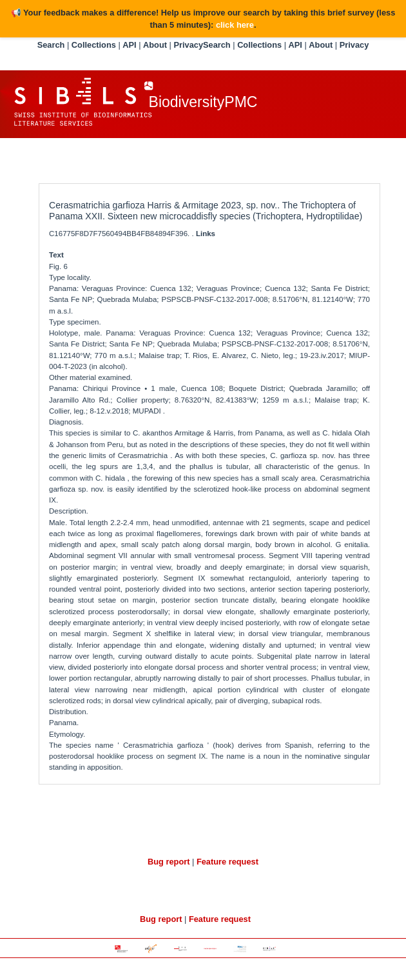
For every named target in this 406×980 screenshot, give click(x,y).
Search (51, 45)
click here (235, 25)
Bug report (169, 862)
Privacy (188, 45)
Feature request (227, 862)
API (129, 45)
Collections (94, 45)
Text (56, 255)
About (155, 45)
